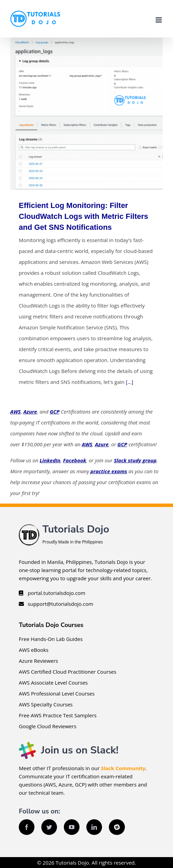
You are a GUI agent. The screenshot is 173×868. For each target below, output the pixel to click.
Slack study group (135, 460)
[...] (130, 382)
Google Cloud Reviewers (47, 726)
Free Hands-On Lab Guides (51, 639)
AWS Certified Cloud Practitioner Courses (68, 672)
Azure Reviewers (38, 661)
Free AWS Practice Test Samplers (58, 715)
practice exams (109, 471)
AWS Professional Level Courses (57, 693)
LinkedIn (50, 460)
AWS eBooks (34, 650)
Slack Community (123, 768)
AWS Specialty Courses (46, 704)
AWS (16, 411)
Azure (30, 411)
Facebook (75, 460)
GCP (55, 411)
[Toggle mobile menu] (159, 20)
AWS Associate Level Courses (53, 683)
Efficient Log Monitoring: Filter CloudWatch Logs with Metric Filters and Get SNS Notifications (83, 216)
